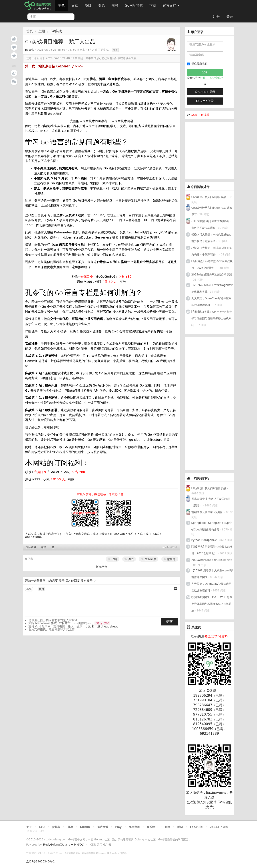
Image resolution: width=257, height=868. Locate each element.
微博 (44, 547)
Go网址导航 (134, 4)
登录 (230, 17)
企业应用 (149, 559)
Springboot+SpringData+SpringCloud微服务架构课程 (212, 526)
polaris (30, 50)
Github (85, 827)
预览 (42, 589)
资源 (101, 6)
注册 (216, 17)
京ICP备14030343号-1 (40, 862)
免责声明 (134, 827)
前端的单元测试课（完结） (207, 512)
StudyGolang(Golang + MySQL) (63, 845)
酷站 (180, 827)
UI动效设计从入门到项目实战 (209, 197)
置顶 (115, 50)
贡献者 (56, 827)
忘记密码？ (217, 78)
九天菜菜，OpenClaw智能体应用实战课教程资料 (212, 302)
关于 (29, 827)
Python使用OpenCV (204, 540)
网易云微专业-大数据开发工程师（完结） (211, 502)
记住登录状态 (197, 64)
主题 (61, 6)
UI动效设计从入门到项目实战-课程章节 (212, 211)
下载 (153, 6)
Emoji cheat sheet (105, 626)
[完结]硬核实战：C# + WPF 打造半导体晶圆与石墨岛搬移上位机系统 (212, 318)
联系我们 (152, 827)
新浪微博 (103, 827)
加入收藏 (31, 547)
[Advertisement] (218, 150)
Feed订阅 (196, 827)
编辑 (29, 589)
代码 (112, 559)
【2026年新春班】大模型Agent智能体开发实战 (212, 288)
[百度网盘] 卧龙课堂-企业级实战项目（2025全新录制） (212, 265)
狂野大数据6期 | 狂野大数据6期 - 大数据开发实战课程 (211, 225)
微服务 (170, 559)
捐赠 (167, 827)
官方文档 (171, 6)
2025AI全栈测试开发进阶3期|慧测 (212, 275)
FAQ (42, 827)
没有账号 (87, 581)
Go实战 (56, 31)
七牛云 (107, 845)
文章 (75, 6)
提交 (169, 621)
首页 (30, 31)
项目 (88, 6)
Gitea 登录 (205, 101)
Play (118, 827)
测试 (129, 559)
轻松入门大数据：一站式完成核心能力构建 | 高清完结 (211, 238)
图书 (115, 6)
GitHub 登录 (205, 92)
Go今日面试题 (200, 115)
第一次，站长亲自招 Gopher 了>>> (54, 66)
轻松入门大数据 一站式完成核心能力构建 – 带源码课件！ (212, 251)
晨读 (70, 827)
